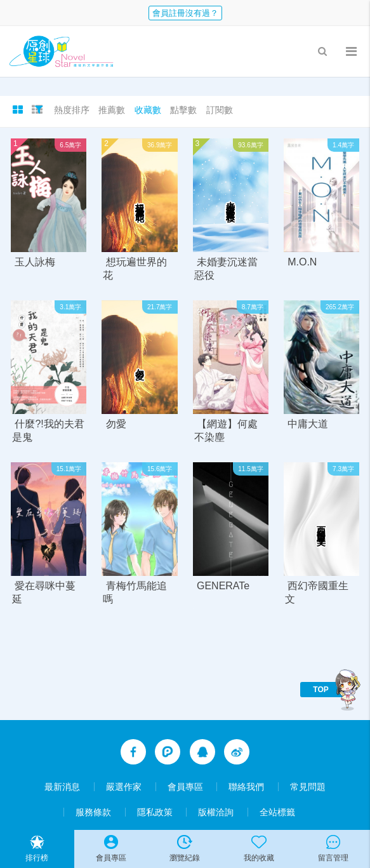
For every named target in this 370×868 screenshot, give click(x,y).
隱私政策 (155, 812)
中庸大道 (308, 424)
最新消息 (62, 787)
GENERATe (223, 586)
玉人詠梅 (35, 262)
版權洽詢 (216, 812)
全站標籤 (277, 812)
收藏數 (148, 110)
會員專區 (185, 787)
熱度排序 (72, 110)
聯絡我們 (246, 787)
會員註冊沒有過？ (185, 13)
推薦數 (112, 110)
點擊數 (183, 110)
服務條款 (93, 812)
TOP (320, 690)
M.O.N (302, 262)
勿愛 (116, 424)
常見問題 (308, 787)
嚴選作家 (124, 787)
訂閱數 (220, 110)
